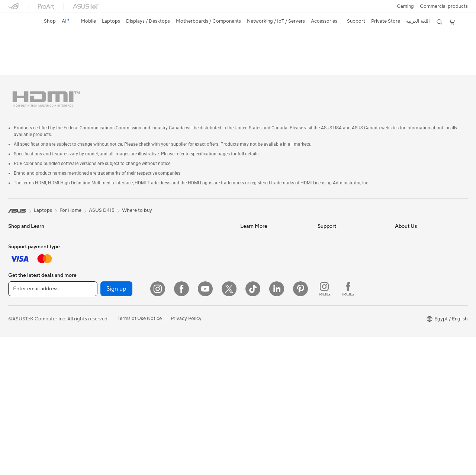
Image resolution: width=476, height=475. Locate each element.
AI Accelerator (101, 344)
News (401, 232)
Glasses (94, 243)
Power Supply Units (107, 299)
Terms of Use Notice (140, 457)
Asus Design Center (262, 221)
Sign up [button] (116, 427)
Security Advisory (337, 288)
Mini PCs (18, 367)
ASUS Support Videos (342, 299)
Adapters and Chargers (188, 350)
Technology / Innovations (36, 288)
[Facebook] (181, 427)
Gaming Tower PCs (29, 345)
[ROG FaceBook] (348, 427)
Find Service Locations (342, 232)
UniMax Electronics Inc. (421, 310)
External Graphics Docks (112, 288)
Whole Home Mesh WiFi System (189, 235)
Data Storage (100, 333)
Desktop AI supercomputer (192, 271)
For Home (19, 244)
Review (124, 51)
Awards (403, 243)
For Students (22, 266)
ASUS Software (55, 51)
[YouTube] (205, 427)
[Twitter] (229, 427)
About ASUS (409, 221)
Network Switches (182, 249)
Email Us (327, 254)
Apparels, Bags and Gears (190, 339)
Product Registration (341, 243)
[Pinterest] (300, 427)
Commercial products (444, 6)
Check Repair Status (340, 221)
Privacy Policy (186, 457)
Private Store (386, 21)
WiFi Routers (176, 221)
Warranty (95, 232)
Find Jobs (406, 321)
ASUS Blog (253, 254)
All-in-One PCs (24, 322)
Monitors (18, 311)
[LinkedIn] (277, 427)
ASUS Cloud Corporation (423, 299)
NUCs (15, 356)
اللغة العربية (418, 21)
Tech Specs (93, 51)
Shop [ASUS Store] (50, 21)
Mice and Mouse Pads (186, 305)
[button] (405, 6)
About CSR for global (419, 265)
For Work (18, 255)
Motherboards (101, 266)
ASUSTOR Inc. (411, 288)
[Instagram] (158, 427)
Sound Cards (99, 310)
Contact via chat (336, 265)
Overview (18, 51)
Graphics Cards (102, 277)
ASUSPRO (252, 232)
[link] (21, 22)
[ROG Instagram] (324, 427)
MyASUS (328, 321)
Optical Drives (101, 321)
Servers (170, 260)
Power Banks (176, 361)
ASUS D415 (28, 39)
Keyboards (174, 294)
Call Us (325, 277)
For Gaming (21, 277)
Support (151, 51)
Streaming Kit (177, 327)
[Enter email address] (53, 427)
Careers (404, 332)
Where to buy (137, 194)
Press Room (408, 277)
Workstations (100, 221)
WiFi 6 (92, 366)
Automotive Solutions (264, 243)
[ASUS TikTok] (253, 427)
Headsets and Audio (184, 316)
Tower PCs (20, 333)
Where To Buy (333, 310)
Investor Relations (415, 254)
